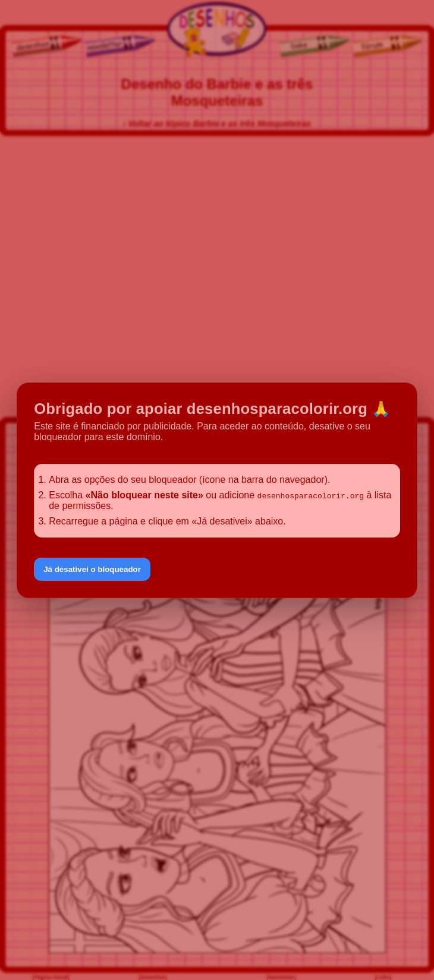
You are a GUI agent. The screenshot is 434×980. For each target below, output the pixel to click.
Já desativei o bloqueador (92, 569)
